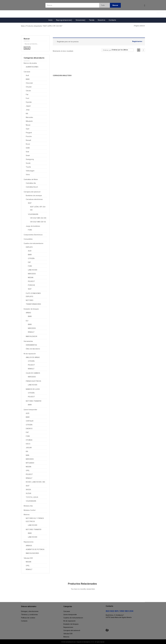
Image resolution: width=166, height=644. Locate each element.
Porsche (29, 136)
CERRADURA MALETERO (59, 75)
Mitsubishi (29, 121)
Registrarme (137, 41)
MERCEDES (32, 274)
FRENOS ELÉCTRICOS (33, 381)
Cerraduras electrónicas (34, 199)
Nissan (28, 125)
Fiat (27, 94)
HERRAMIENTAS (31, 345)
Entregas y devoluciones (30, 611)
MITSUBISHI (30, 463)
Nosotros (101, 20)
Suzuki (28, 163)
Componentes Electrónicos (33, 235)
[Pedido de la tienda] (123, 50)
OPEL (28, 470)
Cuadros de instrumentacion (34, 243)
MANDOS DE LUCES (33, 389)
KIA (27, 113)
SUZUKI (28, 493)
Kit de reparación (30, 354)
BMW (28, 79)
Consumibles (28, 239)
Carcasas (27, 72)
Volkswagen (30, 171)
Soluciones (80, 20)
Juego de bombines (33, 226)
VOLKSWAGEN (33, 214)
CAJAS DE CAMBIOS (33, 373)
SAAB (28, 148)
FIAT (27, 432)
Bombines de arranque (34, 195)
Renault (28, 140)
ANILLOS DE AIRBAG (33, 357)
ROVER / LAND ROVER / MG (35, 482)
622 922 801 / (113, 611)
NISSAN (31, 277)
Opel (28, 129)
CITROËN (31, 258)
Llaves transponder (30, 410)
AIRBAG (28, 313)
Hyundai (29, 102)
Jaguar (28, 106)
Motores (27, 515)
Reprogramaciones (64, 20)
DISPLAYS (29, 247)
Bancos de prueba (30, 63)
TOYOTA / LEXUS (32, 497)
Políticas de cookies (28, 618)
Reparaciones (29, 542)
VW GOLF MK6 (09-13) (38, 222)
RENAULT (31, 332)
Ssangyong (30, 159)
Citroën (28, 91)
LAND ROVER (33, 270)
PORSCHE (31, 285)
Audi (27, 75)
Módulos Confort (30, 510)
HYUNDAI (29, 440)
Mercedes (29, 117)
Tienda (92, 20)
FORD (30, 230)
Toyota (28, 167)
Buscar (27, 48)
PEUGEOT (31, 281)
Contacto (112, 20)
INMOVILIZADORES (32, 553)
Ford (27, 98)
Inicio (50, 20)
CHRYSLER (30, 421)
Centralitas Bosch (32, 187)
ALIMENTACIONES (32, 67)
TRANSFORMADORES (33, 304)
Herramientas (28, 341)
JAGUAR (29, 448)
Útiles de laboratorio (33, 349)
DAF (29, 262)
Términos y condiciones (29, 615)
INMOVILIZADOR (31, 336)
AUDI (30, 251)
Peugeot (29, 133)
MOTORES (30, 300)
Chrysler (29, 87)
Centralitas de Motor (31, 179)
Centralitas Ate (31, 183)
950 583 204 (127, 611)
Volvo (28, 175)
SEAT (30, 203)
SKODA (28, 490)
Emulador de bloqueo (31, 309)
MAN (27, 455)
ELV (27, 321)
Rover (28, 144)
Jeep (28, 110)
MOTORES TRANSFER (34, 401)
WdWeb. (93, 642)
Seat (27, 152)
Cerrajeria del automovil (32, 192)
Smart (28, 155)
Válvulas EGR (28, 558)
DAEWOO (29, 429)
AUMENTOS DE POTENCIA (35, 549)
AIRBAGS (29, 546)
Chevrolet (29, 83)
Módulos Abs (28, 506)
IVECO (28, 444)
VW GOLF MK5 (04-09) (38, 218)
